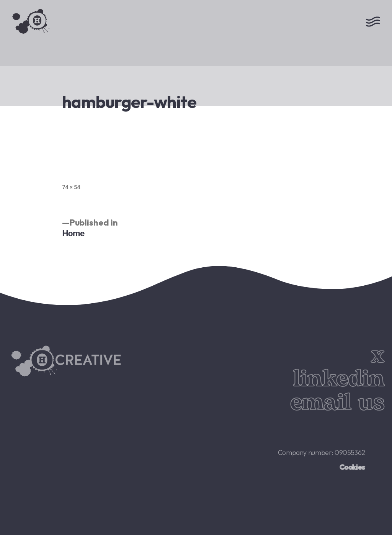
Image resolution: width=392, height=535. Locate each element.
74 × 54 (71, 187)
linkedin (339, 379)
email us (337, 403)
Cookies (352, 467)
